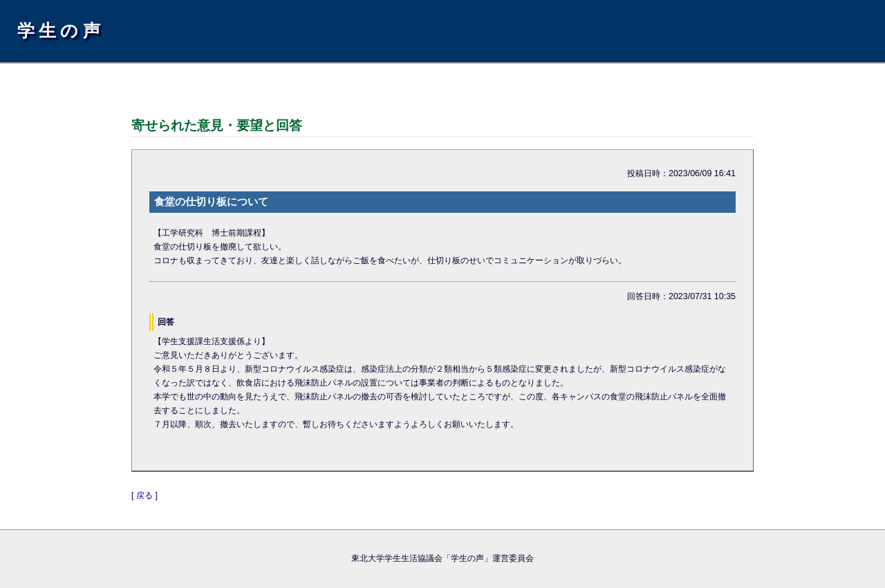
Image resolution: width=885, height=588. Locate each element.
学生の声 (61, 30)
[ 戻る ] (145, 495)
